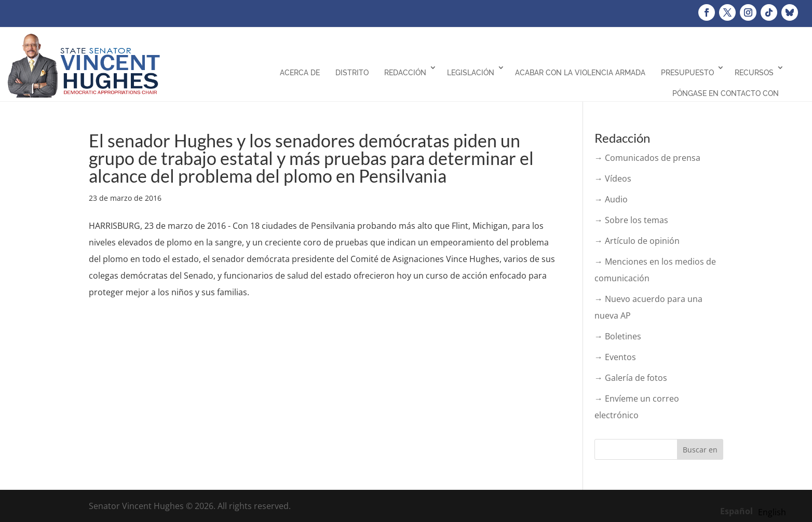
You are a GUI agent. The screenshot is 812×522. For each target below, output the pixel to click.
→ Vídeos (613, 178)
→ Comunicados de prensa (647, 158)
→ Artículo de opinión (637, 241)
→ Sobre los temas (631, 220)
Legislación (471, 73)
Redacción (405, 73)
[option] (772, 512)
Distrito (352, 73)
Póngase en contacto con (726, 93)
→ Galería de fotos (631, 378)
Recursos (754, 73)
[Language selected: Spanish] (756, 511)
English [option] (772, 512)
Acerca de (300, 73)
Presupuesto (687, 73)
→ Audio (611, 199)
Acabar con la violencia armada (580, 73)
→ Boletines (618, 336)
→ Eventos (615, 357)
